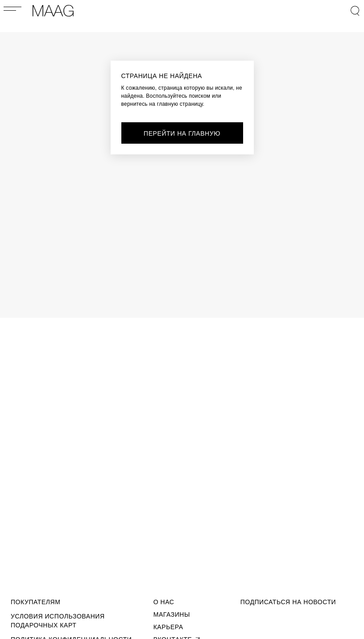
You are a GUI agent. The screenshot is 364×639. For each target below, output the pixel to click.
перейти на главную (182, 133)
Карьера (168, 627)
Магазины (172, 614)
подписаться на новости (288, 602)
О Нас (164, 602)
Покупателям (35, 602)
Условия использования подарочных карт (58, 621)
